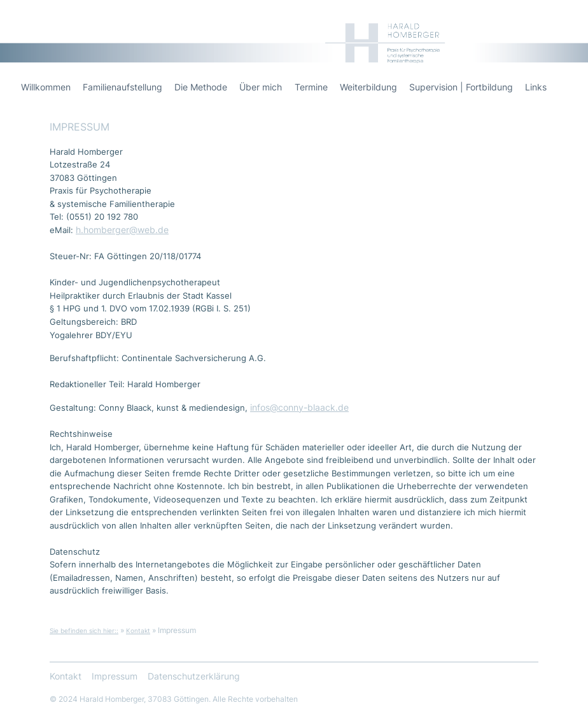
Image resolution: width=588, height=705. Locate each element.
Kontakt (138, 630)
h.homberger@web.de (122, 230)
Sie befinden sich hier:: (84, 630)
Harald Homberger (516, 19)
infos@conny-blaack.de (299, 408)
